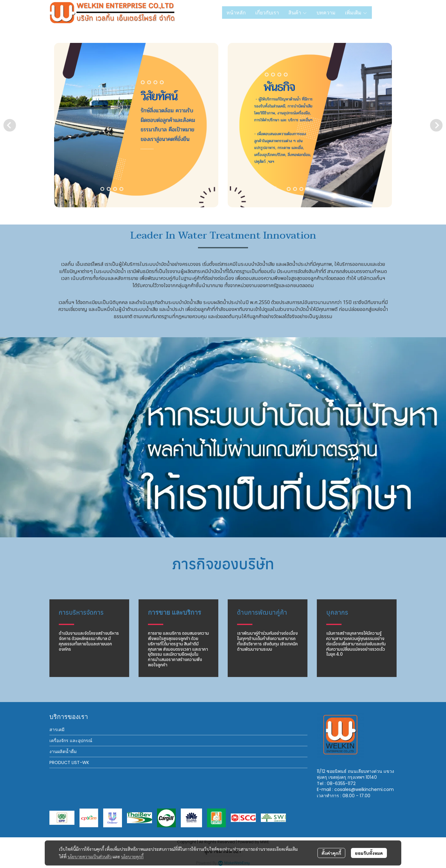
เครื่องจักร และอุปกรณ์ (71, 741)
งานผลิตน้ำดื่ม (63, 752)
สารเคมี (57, 730)
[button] (387, 13)
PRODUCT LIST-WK (69, 762)
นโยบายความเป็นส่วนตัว (90, 856)
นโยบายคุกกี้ (132, 856)
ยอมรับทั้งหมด (369, 853)
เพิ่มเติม (356, 13)
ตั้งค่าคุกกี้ (331, 853)
